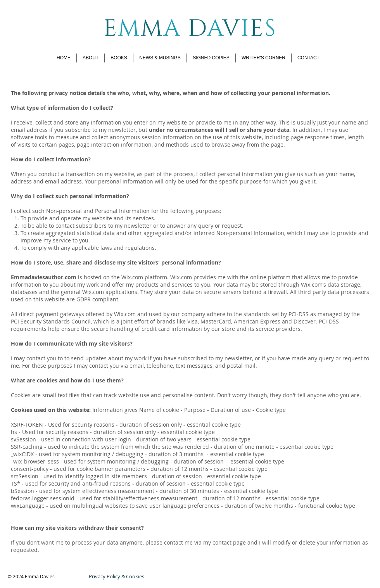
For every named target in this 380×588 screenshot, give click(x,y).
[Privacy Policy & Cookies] (116, 576)
